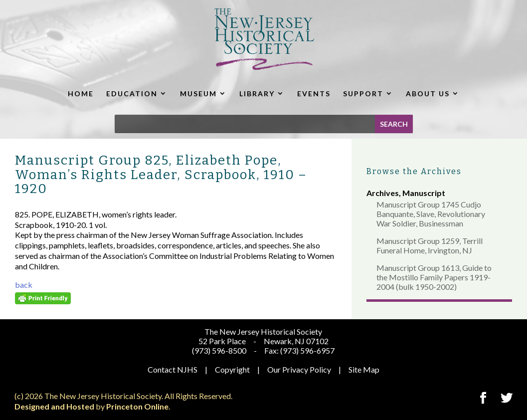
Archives (383, 193)
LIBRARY (257, 94)
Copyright (232, 369)
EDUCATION (132, 94)
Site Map (364, 369)
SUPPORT (363, 94)
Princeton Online (137, 406)
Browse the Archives (414, 171)
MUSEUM (198, 94)
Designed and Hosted (54, 406)
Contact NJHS (173, 369)
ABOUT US (428, 94)
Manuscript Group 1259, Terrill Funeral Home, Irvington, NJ (430, 245)
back (24, 285)
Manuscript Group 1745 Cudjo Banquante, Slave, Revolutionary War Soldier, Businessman (431, 214)
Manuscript (424, 193)
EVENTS (314, 94)
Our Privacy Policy (299, 369)
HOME (81, 94)
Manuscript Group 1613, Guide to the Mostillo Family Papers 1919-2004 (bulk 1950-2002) (434, 277)
